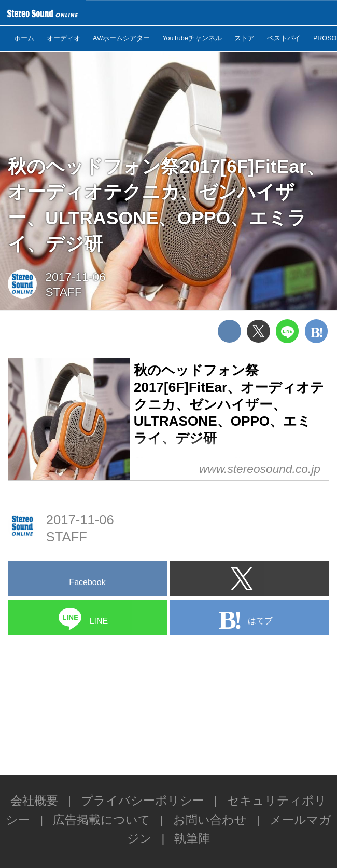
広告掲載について (102, 820)
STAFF (63, 292)
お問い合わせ (210, 820)
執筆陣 (192, 838)
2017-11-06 (75, 277)
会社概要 (34, 801)
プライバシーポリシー (143, 801)
